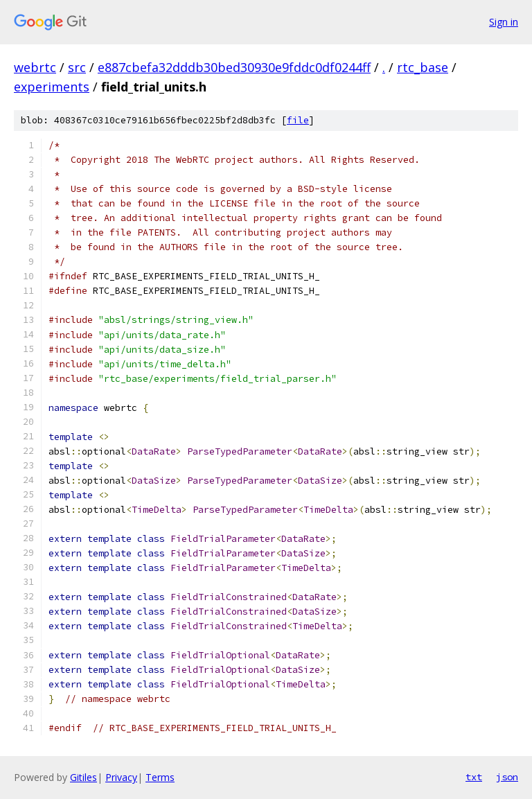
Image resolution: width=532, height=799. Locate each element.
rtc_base (423, 67)
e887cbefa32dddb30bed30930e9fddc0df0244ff (234, 67)
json (507, 777)
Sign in (504, 22)
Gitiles (83, 777)
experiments (52, 87)
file (298, 120)
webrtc (35, 67)
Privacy (121, 777)
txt (474, 777)
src (77, 67)
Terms (160, 777)
